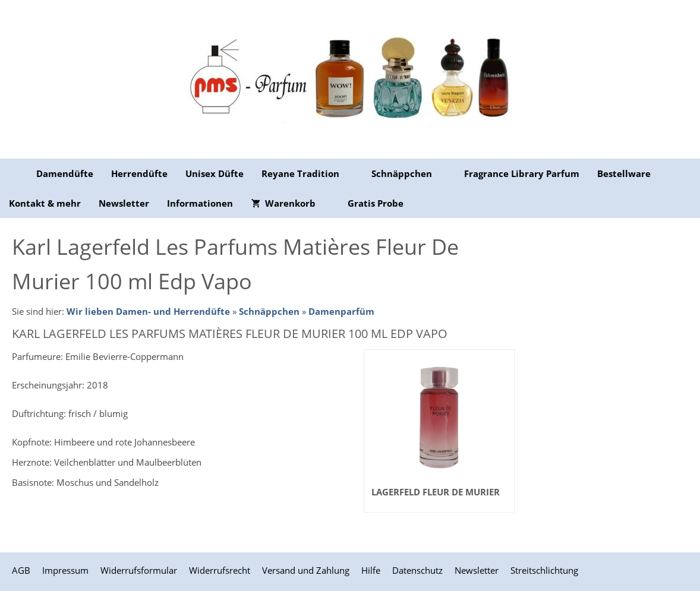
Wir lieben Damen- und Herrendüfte (148, 311)
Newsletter (477, 570)
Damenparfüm (341, 311)
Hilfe (371, 570)
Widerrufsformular (139, 570)
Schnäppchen (269, 311)
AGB (21, 570)
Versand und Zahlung (306, 570)
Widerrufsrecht (220, 570)
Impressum (65, 570)
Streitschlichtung (544, 570)
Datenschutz (417, 570)
